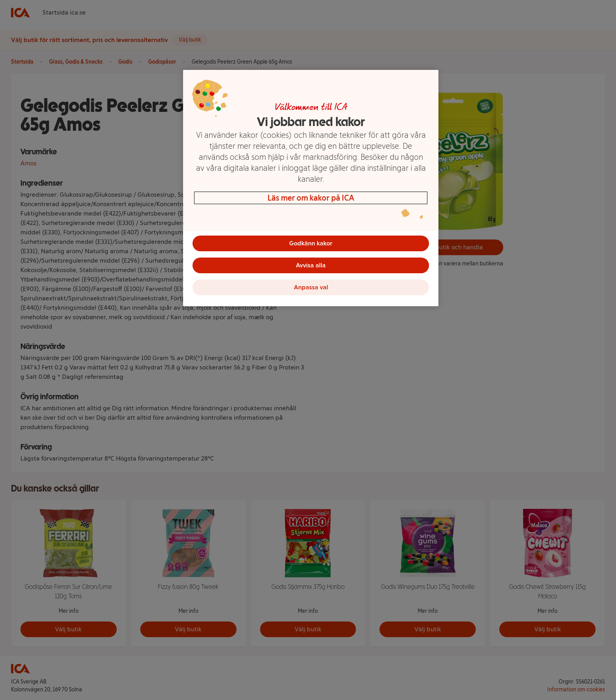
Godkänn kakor (311, 243)
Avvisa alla (311, 265)
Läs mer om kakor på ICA (311, 198)
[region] (311, 188)
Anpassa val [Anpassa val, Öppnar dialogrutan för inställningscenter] (311, 287)
